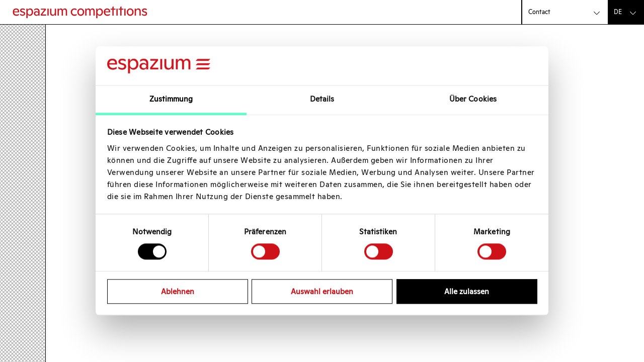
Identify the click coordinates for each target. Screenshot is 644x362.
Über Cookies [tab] (473, 99)
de (618, 12)
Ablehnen (178, 291)
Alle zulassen (467, 291)
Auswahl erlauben (322, 291)
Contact (539, 12)
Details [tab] (322, 99)
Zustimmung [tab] (171, 99)
